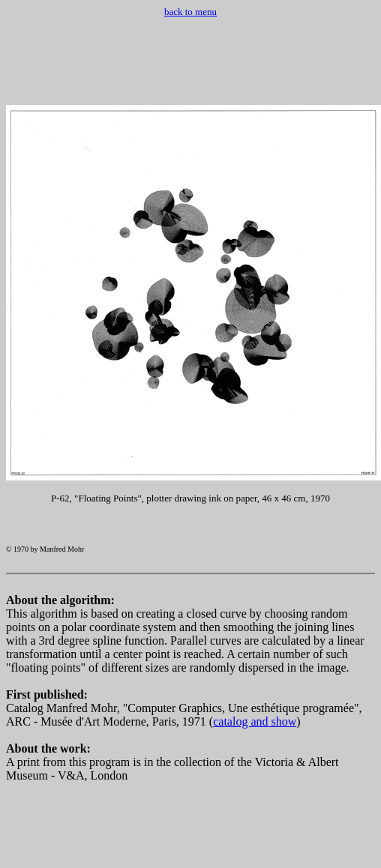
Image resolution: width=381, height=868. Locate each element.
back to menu (190, 12)
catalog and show (255, 735)
